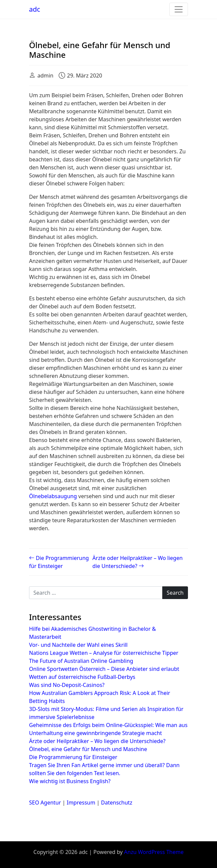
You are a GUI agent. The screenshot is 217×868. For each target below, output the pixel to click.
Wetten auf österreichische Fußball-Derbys (82, 677)
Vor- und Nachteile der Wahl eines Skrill (78, 645)
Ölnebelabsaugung (53, 496)
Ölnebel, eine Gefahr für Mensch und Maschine (88, 749)
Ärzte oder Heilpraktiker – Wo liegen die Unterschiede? (97, 741)
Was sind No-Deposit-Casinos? (67, 685)
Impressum (81, 803)
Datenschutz (117, 803)
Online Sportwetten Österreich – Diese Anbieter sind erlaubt (104, 669)
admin (45, 76)
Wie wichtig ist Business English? (70, 781)
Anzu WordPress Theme (154, 852)
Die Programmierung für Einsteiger (73, 757)
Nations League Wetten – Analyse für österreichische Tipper (104, 653)
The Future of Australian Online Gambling (81, 661)
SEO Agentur (45, 803)
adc (35, 9)
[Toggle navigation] (179, 9)
